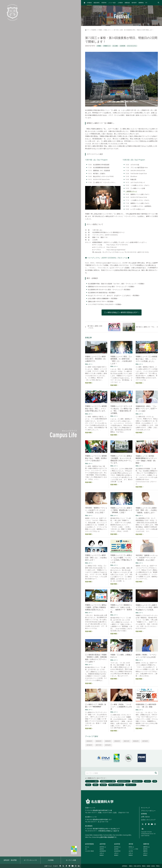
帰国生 (144, 866)
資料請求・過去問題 (10, 860)
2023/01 (108, 741)
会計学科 (131, 851)
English (56, 866)
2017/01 (99, 745)
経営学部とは (103, 847)
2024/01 (99, 741)
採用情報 (144, 814)
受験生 (131, 866)
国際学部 (146, 844)
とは (87, 847)
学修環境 (94, 30)
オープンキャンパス (30, 860)
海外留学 (134, 3)
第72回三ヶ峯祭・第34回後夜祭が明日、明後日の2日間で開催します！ (134, 30)
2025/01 (89, 741)
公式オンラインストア (148, 820)
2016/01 (108, 745)
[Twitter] (63, 866)
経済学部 (117, 844)
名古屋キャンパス (91, 817)
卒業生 (158, 866)
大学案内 (89, 3)
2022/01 (117, 741)
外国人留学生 (137, 866)
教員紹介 (102, 855)
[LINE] (69, 866)
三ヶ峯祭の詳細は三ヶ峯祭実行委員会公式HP (121, 312)
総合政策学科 (117, 851)
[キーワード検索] (119, 773)
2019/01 (145, 741)
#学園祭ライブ (107, 46)
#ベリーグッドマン (132, 46)
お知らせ (102, 853)
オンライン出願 (71, 860)
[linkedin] (79, 866)
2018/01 (89, 745)
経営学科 (102, 849)
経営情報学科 (103, 851)
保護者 (148, 866)
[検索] (156, 773)
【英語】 (90, 851)
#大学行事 (123, 46)
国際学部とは (146, 847)
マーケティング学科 (133, 849)
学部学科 (104, 3)
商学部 (131, 844)
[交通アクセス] (60, 866)
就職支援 (127, 3)
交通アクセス (48, 866)
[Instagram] (76, 866)
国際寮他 (141, 3)
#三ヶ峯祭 (115, 46)
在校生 (153, 866)
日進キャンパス (90, 808)
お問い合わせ (145, 817)
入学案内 (120, 3)
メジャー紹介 (112, 3)
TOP (87, 30)
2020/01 (136, 741)
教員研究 (97, 3)
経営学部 (103, 844)
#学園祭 (99, 46)
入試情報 (51, 860)
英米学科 (145, 849)
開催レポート (108, 30)
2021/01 (127, 741)
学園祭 (100, 30)
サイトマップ (145, 808)
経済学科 (116, 849)
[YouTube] (73, 866)
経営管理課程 (89, 844)
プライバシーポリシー (148, 811)
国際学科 (145, 851)
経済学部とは (117, 847)
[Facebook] (66, 866)
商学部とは (131, 847)
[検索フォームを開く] (158, 3)
